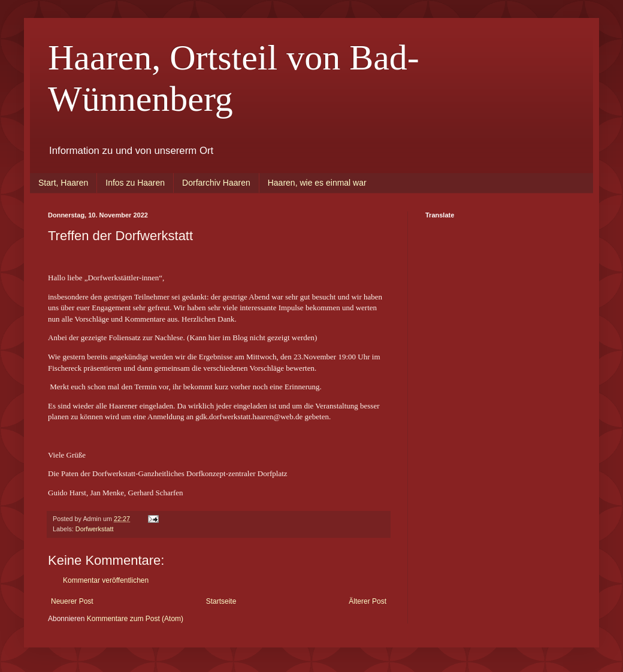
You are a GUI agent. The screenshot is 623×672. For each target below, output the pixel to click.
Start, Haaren (63, 183)
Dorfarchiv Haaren (216, 183)
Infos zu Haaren (135, 183)
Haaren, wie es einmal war (317, 183)
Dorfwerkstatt (95, 529)
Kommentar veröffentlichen (106, 580)
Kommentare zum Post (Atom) (135, 619)
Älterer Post (368, 601)
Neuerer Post (72, 601)
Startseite (221, 601)
